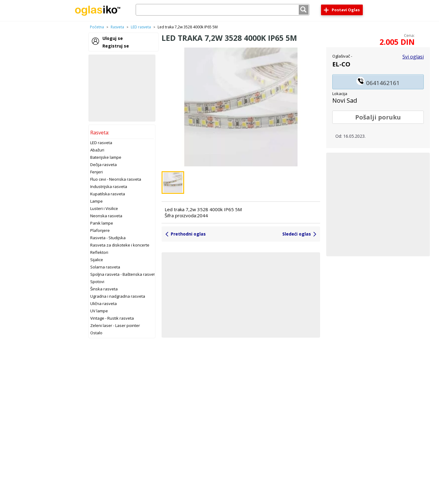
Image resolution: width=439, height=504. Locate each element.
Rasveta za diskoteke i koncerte (120, 245)
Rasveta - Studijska (108, 238)
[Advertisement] (122, 88)
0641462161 (378, 82)
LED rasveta (141, 27)
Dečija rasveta (104, 165)
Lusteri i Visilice (104, 208)
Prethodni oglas (188, 234)
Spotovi (97, 282)
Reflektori (99, 252)
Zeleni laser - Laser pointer (115, 325)
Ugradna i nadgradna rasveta (118, 296)
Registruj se (116, 46)
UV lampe (99, 311)
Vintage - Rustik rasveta (112, 318)
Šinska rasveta (104, 289)
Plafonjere (100, 230)
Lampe (96, 201)
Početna (97, 27)
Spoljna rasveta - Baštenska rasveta (124, 274)
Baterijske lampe (106, 157)
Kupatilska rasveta (108, 194)
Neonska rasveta (106, 216)
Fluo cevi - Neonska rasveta (116, 179)
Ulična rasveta (104, 303)
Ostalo (96, 333)
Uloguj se (113, 38)
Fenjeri (96, 172)
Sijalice (97, 260)
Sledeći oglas (297, 234)
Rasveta (117, 27)
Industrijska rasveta (109, 186)
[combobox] (223, 10)
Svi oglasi (413, 57)
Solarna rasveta (105, 267)
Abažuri (97, 150)
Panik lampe (102, 223)
